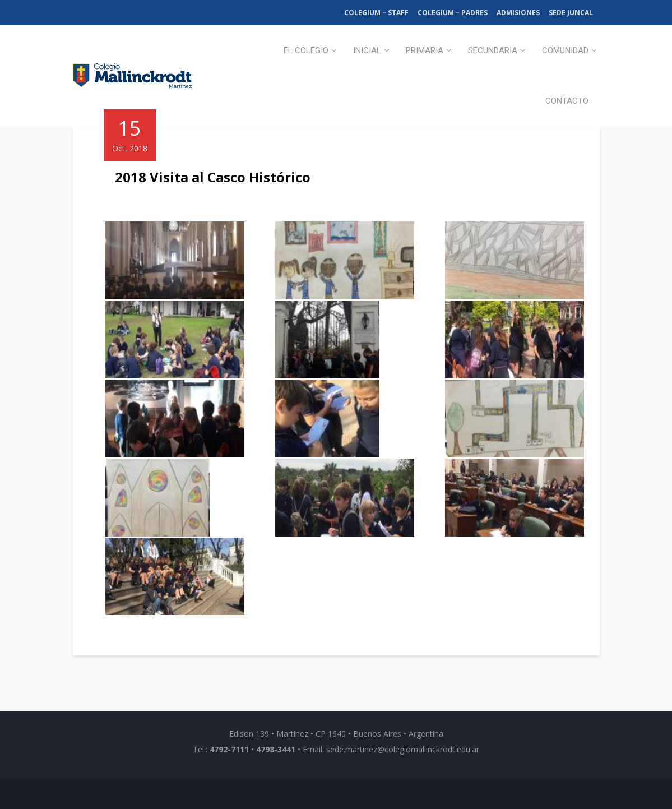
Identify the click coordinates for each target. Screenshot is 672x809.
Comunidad (565, 50)
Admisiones (518, 13)
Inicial (367, 50)
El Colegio (306, 50)
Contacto (567, 101)
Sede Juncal (571, 13)
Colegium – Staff (376, 13)
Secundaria (493, 50)
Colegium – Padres (453, 13)
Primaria (425, 50)
